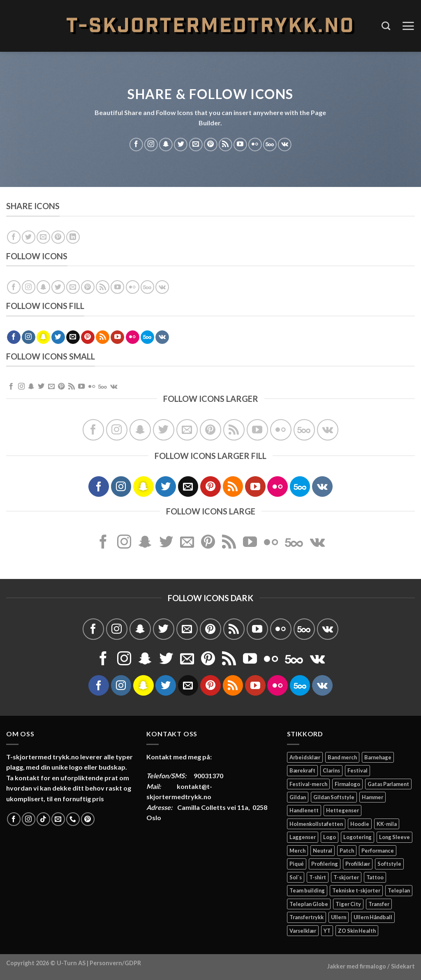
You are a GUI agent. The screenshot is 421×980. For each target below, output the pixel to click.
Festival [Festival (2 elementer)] (357, 770)
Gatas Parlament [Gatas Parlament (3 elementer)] (388, 784)
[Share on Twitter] (29, 237)
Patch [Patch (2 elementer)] (347, 851)
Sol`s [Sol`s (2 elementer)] (296, 877)
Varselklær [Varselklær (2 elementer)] (303, 931)
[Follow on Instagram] (151, 144)
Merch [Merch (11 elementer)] (297, 851)
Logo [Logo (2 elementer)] (330, 837)
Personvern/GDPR (115, 963)
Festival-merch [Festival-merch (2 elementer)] (308, 784)
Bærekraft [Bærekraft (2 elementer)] (302, 770)
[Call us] (73, 819)
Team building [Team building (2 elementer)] (307, 890)
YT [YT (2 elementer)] (327, 931)
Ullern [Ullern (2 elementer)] (339, 917)
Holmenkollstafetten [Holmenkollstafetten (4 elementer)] (316, 824)
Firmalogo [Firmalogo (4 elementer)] (347, 784)
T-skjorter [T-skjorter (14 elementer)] (346, 877)
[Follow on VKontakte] (285, 144)
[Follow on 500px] (270, 144)
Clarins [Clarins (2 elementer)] (331, 770)
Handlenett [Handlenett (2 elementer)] (304, 810)
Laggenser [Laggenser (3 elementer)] (303, 837)
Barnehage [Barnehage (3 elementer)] (378, 757)
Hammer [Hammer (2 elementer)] (372, 797)
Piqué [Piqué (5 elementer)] (297, 864)
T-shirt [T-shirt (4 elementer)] (318, 877)
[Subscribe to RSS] (226, 144)
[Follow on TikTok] (43, 819)
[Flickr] (255, 144)
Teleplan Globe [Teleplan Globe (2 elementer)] (309, 904)
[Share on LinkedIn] (73, 237)
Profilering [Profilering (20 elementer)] (325, 864)
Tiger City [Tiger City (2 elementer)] (348, 904)
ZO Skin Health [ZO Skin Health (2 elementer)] (357, 931)
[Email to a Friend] (43, 237)
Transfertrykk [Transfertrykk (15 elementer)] (306, 917)
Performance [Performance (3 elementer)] (378, 851)
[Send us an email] (195, 144)
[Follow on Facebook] (136, 144)
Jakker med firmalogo (357, 966)
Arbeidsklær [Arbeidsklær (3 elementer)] (305, 757)
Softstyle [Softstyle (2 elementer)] (389, 864)
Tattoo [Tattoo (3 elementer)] (375, 877)
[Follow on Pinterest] (211, 144)
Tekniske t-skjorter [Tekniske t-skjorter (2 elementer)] (356, 890)
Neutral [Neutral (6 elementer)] (323, 851)
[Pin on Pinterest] (58, 237)
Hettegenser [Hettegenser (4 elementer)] (342, 810)
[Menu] (408, 26)
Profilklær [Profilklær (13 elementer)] (358, 864)
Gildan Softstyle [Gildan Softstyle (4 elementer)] (334, 797)
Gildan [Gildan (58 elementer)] (298, 797)
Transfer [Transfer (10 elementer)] (379, 904)
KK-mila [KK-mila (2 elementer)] (387, 824)
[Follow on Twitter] (181, 144)
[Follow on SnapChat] (166, 144)
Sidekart (403, 966)
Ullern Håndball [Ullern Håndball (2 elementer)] (373, 917)
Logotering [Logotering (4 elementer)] (357, 837)
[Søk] (386, 26)
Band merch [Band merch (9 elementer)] (342, 757)
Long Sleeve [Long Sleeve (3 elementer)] (394, 837)
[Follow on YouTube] (240, 144)
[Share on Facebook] (14, 237)
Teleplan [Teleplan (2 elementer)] (399, 890)
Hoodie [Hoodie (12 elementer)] (360, 824)
